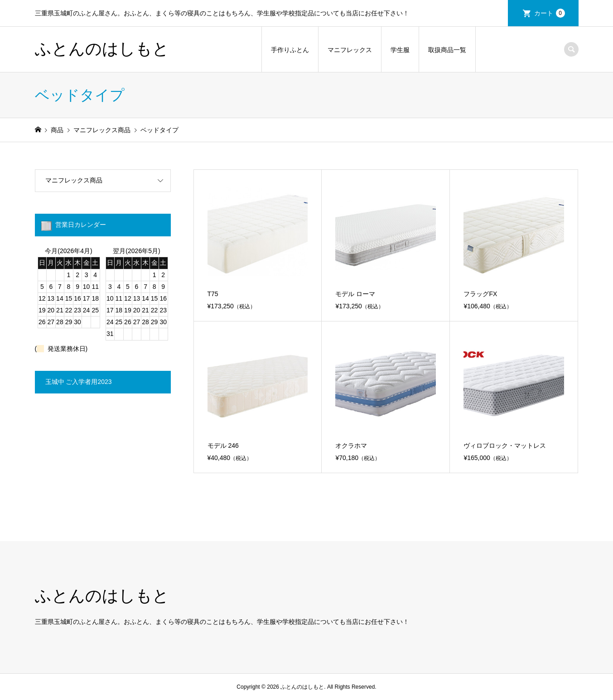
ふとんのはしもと (102, 49)
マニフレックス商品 (74, 180)
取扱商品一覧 (447, 50)
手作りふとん (290, 50)
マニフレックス (350, 50)
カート (550, 13)
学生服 (400, 50)
